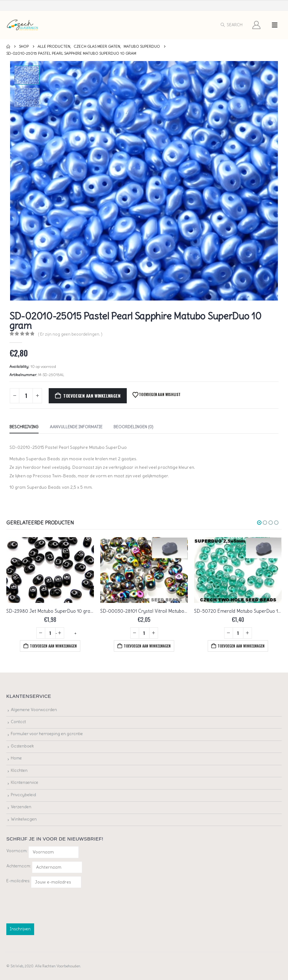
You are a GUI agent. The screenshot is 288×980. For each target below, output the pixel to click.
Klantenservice (25, 782)
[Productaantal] (26, 396)
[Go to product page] (50, 570)
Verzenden (21, 807)
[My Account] (257, 25)
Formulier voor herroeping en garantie (47, 734)
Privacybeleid (23, 795)
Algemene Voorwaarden (34, 710)
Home (16, 758)
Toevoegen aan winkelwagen (92, 396)
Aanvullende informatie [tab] (76, 427)
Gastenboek (22, 746)
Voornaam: (17, 851)
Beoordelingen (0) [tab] (133, 427)
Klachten (19, 770)
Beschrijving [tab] (24, 427)
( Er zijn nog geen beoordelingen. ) (70, 334)
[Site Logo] (23, 25)
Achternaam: (19, 866)
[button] (231, 25)
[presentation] (54, 904)
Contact (18, 722)
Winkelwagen (24, 819)
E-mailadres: (44, 882)
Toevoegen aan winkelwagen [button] (53, 646)
